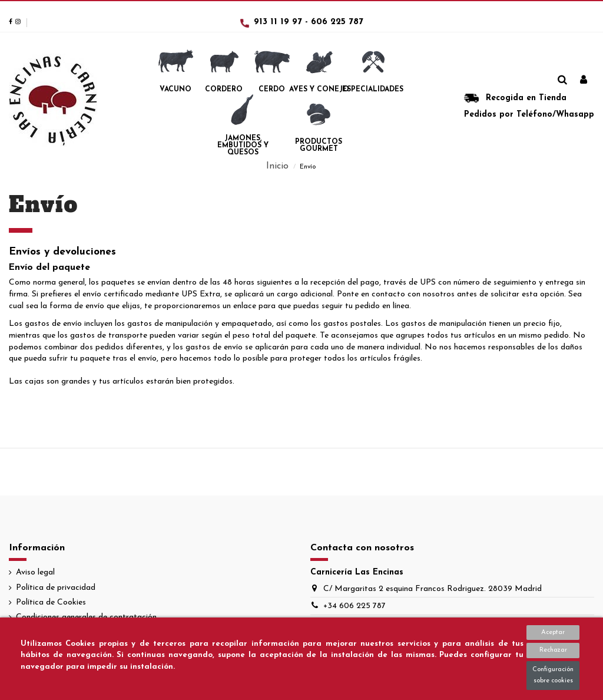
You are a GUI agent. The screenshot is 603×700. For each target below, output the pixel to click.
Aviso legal (35, 572)
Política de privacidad (56, 588)
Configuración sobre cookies (553, 676)
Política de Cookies (51, 602)
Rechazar (553, 650)
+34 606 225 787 (354, 606)
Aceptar (553, 633)
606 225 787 (337, 22)
